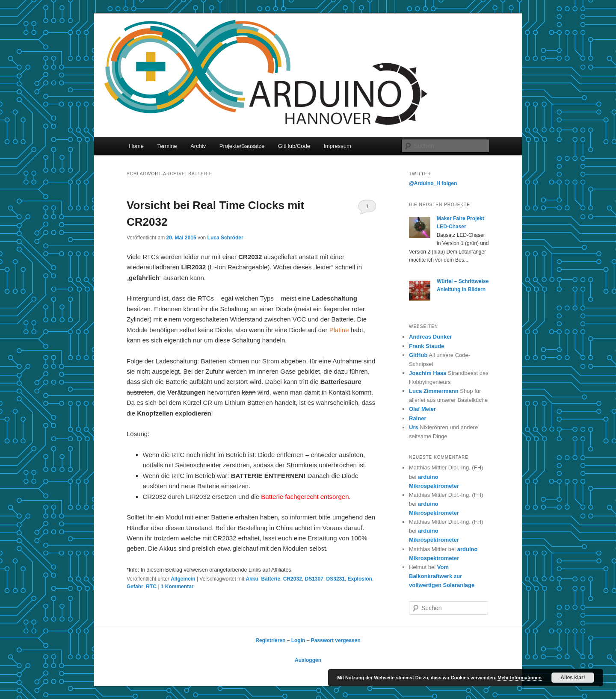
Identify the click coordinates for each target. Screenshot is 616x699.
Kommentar (177, 587)
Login (298, 640)
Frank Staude (426, 346)
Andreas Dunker (430, 337)
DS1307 (314, 579)
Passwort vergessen (336, 640)
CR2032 (293, 579)
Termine (167, 146)
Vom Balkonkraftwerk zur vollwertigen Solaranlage (442, 576)
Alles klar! (573, 678)
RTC (151, 587)
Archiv (198, 146)
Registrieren (270, 640)
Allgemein (183, 579)
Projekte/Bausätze (242, 146)
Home (136, 146)
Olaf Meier (422, 409)
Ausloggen (308, 660)
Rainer (418, 418)
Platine (339, 330)
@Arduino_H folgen (433, 183)
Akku (252, 579)
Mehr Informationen (520, 678)
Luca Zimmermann (434, 391)
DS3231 (336, 579)
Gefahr (135, 587)
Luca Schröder (225, 238)
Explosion (360, 579)
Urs (414, 427)
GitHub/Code (294, 146)
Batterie (271, 579)
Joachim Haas (428, 373)
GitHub (418, 355)
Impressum (337, 146)
